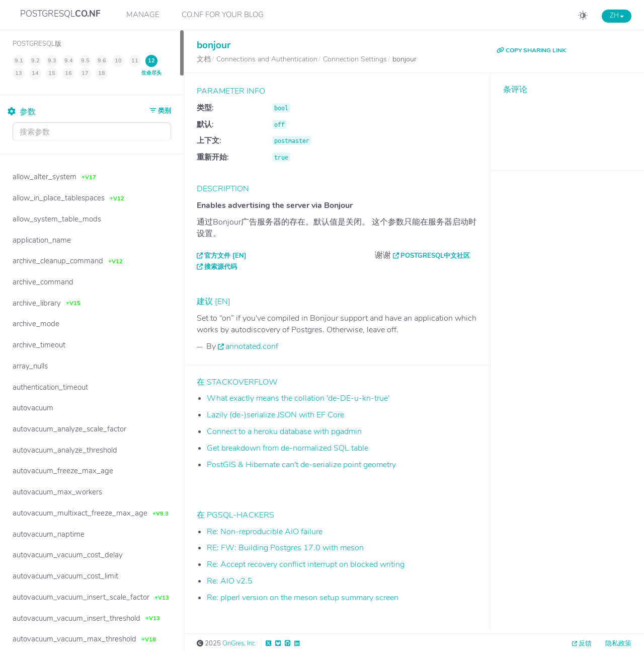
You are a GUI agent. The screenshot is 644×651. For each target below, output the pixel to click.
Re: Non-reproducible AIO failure (265, 532)
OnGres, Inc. (239, 643)
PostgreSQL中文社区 (435, 256)
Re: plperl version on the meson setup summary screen (303, 598)
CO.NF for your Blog (223, 15)
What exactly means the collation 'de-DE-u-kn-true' (298, 398)
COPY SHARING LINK (531, 50)
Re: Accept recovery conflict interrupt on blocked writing (306, 564)
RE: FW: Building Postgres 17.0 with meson (285, 548)
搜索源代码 (221, 267)
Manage (143, 15)
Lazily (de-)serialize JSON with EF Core (275, 415)
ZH (617, 16)
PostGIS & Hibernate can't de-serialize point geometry (301, 465)
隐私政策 (618, 643)
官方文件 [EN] (225, 256)
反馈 (585, 643)
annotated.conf (252, 346)
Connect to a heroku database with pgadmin (284, 431)
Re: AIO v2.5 (230, 581)
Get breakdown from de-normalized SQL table (288, 448)
